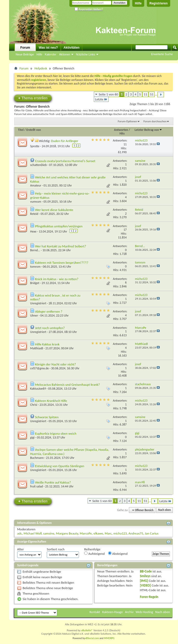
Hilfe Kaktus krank (47, 344)
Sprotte (35, 146)
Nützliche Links (85, 54)
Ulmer (34, 315)
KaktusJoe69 (38, 389)
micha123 (120, 533)
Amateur (36, 185)
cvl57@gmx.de (39, 368)
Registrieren (159, 3)
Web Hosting (144, 612)
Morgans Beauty (67, 533)
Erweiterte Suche (162, 54)
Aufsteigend (94, 553)
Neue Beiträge (25, 54)
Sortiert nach (56, 549)
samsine (49, 533)
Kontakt (95, 612)
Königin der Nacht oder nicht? (55, 364)
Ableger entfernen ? (49, 311)
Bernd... (35, 250)
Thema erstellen (33, 98)
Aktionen (65, 54)
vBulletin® (87, 630)
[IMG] (144, 581)
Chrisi (34, 405)
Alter (21, 549)
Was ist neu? (48, 48)
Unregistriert (38, 303)
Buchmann (37, 458)
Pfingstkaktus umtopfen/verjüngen (59, 226)
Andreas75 (136, 533)
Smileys (145, 576)
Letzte (101, 99)
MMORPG (109, 638)
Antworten (121, 130)
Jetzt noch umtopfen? (50, 328)
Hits (122, 133)
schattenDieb (38, 165)
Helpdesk (41, 68)
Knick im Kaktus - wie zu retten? (57, 279)
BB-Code (146, 571)
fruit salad (37, 486)
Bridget (35, 283)
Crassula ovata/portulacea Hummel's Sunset (65, 161)
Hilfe (138, 3)
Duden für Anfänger (64, 141)
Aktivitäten (72, 48)
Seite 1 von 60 (108, 94)
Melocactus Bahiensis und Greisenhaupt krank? (67, 385)
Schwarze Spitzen (47, 417)
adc (20, 533)
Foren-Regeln (149, 597)
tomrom (35, 267)
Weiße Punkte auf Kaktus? (53, 482)
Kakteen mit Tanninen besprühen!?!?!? (62, 263)
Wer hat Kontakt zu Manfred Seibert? (61, 246)
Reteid (34, 214)
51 (152, 94)
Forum (25, 48)
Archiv (129, 612)
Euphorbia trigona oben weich (56, 433)
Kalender (50, 54)
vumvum (36, 202)
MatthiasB (37, 348)
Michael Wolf (33, 533)
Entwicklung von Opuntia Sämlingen (60, 466)
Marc (108, 533)
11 (145, 94)
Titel (21, 130)
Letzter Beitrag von (148, 130)
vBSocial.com (92, 638)
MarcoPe (86, 533)
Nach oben (164, 510)
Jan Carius (152, 533)
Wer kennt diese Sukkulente (54, 210)
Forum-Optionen (127, 121)
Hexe (33, 231)
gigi (32, 437)
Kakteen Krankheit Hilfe (51, 401)
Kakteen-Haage (113, 612)
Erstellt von (34, 130)
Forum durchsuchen (155, 121)
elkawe (98, 533)
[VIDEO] (145, 585)
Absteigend (118, 553)
